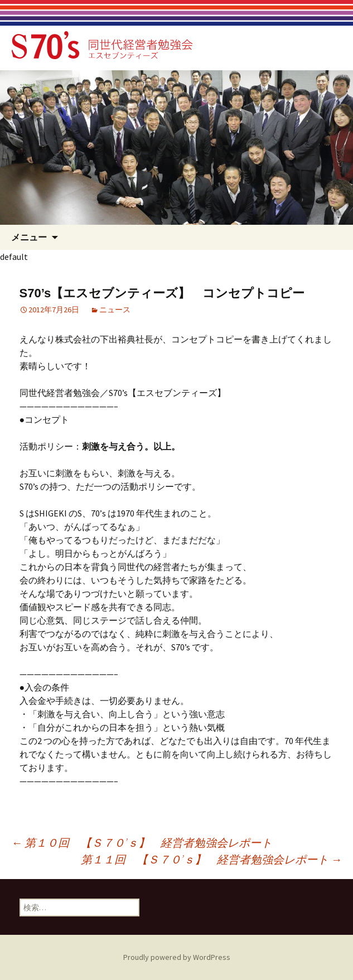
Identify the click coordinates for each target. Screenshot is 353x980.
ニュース (115, 310)
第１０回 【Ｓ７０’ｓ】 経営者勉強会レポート (142, 843)
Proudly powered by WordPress (177, 957)
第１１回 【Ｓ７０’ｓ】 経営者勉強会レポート (211, 859)
